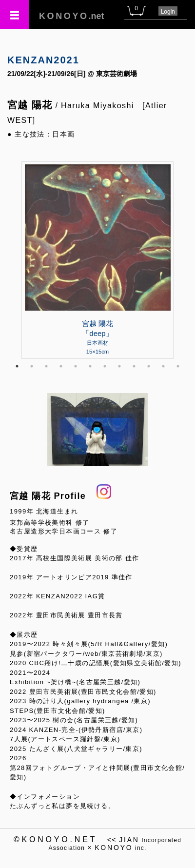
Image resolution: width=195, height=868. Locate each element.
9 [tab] (134, 366)
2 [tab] (32, 366)
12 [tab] (178, 366)
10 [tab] (149, 366)
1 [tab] (17, 366)
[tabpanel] (97, 260)
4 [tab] (61, 366)
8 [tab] (119, 366)
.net (72, 16)
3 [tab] (46, 366)
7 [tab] (105, 366)
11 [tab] (163, 366)
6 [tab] (90, 366)
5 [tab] (76, 366)
